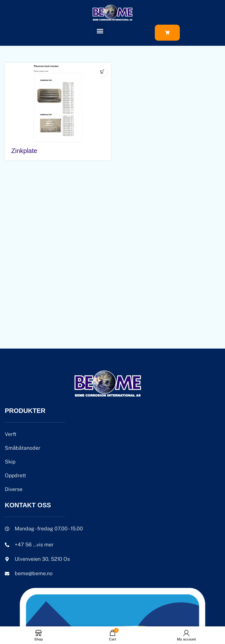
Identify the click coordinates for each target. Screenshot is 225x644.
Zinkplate (24, 151)
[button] (100, 31)
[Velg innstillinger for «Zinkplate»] (102, 72)
